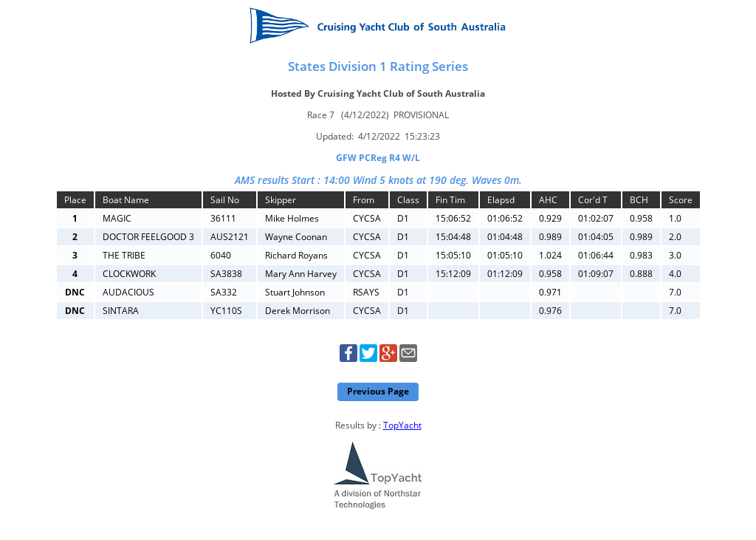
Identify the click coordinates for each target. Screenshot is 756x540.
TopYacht (402, 425)
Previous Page (378, 391)
